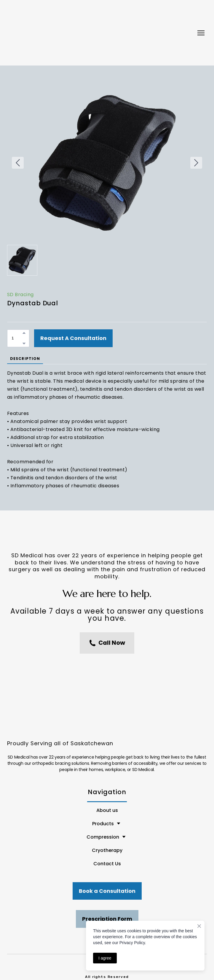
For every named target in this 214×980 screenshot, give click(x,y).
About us (107, 810)
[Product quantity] (17, 338)
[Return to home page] (101, 33)
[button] (24, 333)
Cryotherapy (107, 850)
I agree (105, 958)
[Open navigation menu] (201, 33)
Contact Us (107, 864)
